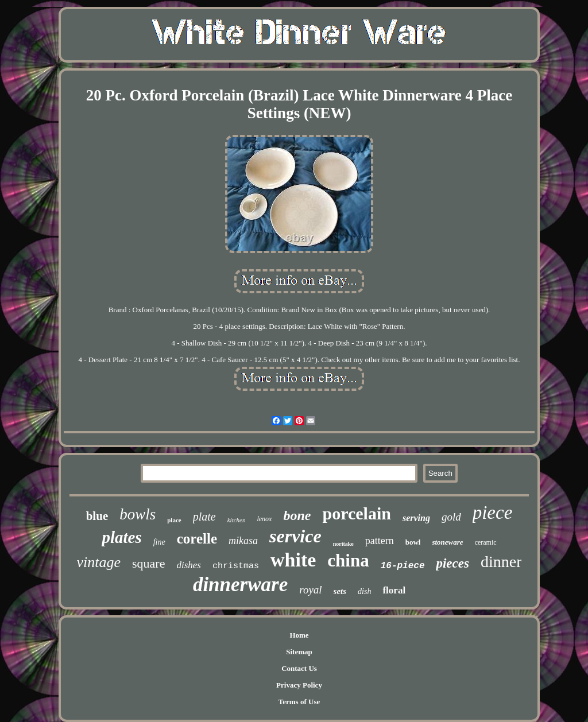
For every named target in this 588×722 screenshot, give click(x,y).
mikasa (243, 541)
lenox (264, 519)
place (174, 520)
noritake (343, 544)
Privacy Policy (299, 685)
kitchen (237, 520)
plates (121, 537)
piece (493, 513)
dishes (189, 565)
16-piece (403, 566)
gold (451, 517)
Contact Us (299, 668)
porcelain (356, 513)
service (295, 536)
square (148, 563)
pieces (452, 563)
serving (416, 518)
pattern (380, 541)
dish (364, 591)
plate (204, 517)
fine (159, 542)
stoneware (447, 542)
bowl (413, 542)
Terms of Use (299, 702)
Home (299, 635)
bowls (138, 514)
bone (297, 515)
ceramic (486, 542)
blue (97, 516)
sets (340, 591)
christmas (236, 566)
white (293, 560)
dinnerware (240, 585)
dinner (501, 562)
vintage (99, 562)
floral (394, 590)
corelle (197, 539)
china (348, 560)
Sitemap (299, 652)
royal (310, 590)
